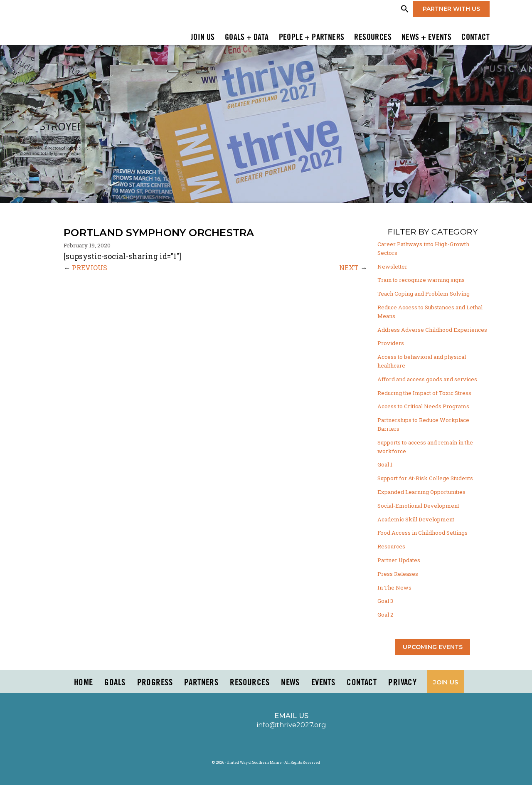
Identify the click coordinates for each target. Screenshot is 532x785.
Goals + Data (247, 38)
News (290, 683)
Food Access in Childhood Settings (422, 533)
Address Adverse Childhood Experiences (432, 330)
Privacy (402, 683)
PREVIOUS (90, 268)
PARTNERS (201, 683)
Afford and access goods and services (427, 379)
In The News (394, 588)
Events (323, 683)
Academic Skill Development (416, 519)
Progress (155, 683)
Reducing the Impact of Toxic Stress (424, 393)
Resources (373, 38)
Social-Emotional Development (418, 506)
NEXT (349, 268)
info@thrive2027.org (291, 725)
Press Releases (398, 574)
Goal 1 (385, 464)
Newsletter (392, 267)
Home (84, 683)
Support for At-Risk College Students (425, 478)
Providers (391, 343)
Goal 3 (385, 601)
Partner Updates (399, 560)
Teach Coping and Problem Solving (424, 294)
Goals (115, 683)
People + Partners (312, 38)
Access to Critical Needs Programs (423, 406)
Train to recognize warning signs (421, 280)
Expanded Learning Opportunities (421, 492)
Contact (475, 38)
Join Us (203, 38)
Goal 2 (385, 615)
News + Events (426, 38)
